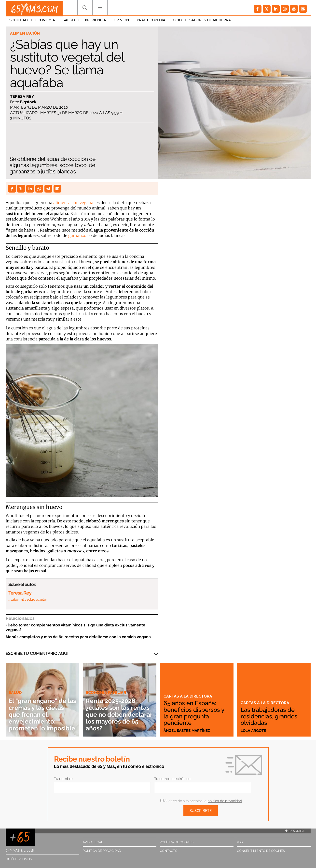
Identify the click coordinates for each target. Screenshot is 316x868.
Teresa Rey (22, 97)
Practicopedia (151, 22)
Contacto (169, 851)
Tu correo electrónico (172, 779)
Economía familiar (107, 686)
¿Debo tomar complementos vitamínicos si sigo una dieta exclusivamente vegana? (76, 627)
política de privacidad (225, 801)
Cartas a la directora (188, 697)
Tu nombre (63, 779)
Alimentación (26, 33)
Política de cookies (177, 842)
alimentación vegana (73, 203)
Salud (69, 22)
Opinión (121, 22)
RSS (240, 842)
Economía (45, 22)
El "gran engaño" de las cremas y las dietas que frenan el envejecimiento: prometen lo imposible (42, 711)
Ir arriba (295, 831)
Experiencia (94, 22)
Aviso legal (93, 842)
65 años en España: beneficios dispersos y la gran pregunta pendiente (196, 713)
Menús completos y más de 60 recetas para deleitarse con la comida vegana (78, 637)
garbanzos (78, 235)
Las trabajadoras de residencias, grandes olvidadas (271, 716)
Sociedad (19, 22)
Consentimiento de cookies (261, 851)
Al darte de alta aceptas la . (201, 801)
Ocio (177, 22)
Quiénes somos (19, 859)
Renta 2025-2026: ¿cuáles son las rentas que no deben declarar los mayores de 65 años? (117, 711)
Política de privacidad (102, 851)
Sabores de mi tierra (210, 22)
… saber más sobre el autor (28, 599)
